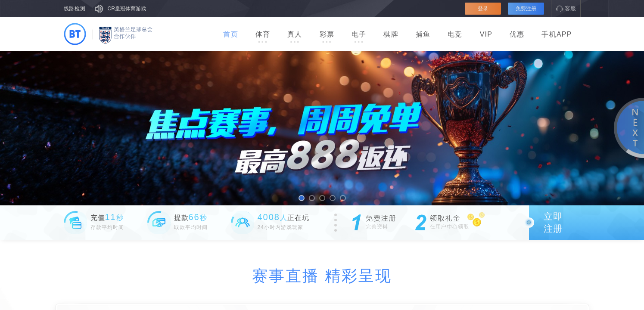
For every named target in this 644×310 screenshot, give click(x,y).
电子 (359, 37)
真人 (295, 37)
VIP (486, 34)
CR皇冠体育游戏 (127, 9)
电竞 (455, 34)
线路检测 (75, 9)
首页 (230, 34)
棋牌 (391, 34)
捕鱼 (423, 34)
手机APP (557, 34)
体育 (263, 37)
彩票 (327, 37)
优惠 (517, 34)
